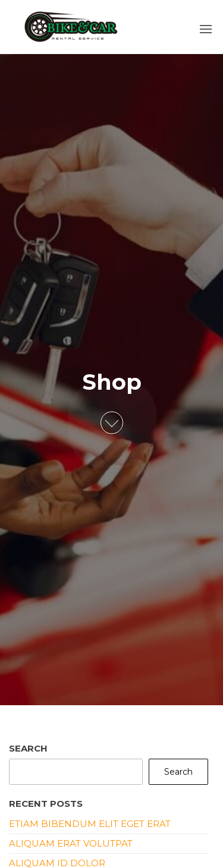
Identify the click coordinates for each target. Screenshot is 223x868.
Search (28, 748)
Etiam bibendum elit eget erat (90, 824)
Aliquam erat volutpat (71, 843)
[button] (206, 29)
